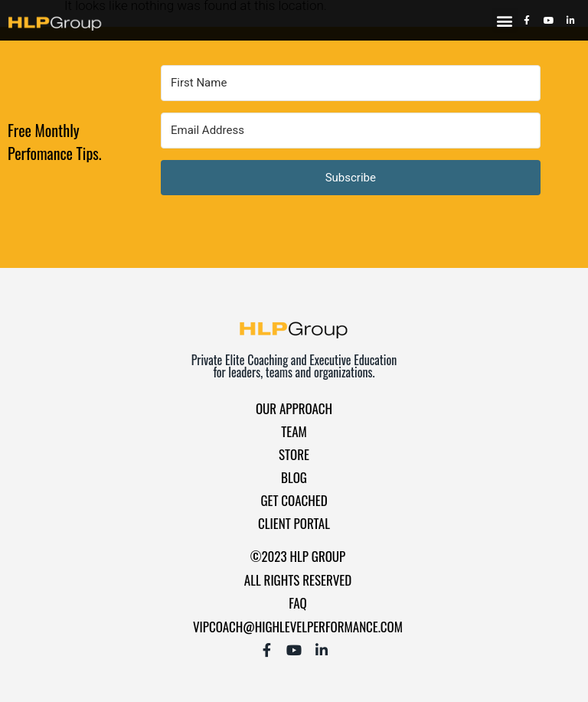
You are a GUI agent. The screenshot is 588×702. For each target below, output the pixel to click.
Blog (294, 477)
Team (294, 431)
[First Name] (351, 83)
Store (294, 454)
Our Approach (294, 408)
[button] (505, 20)
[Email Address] (351, 131)
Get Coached (294, 500)
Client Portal (294, 523)
